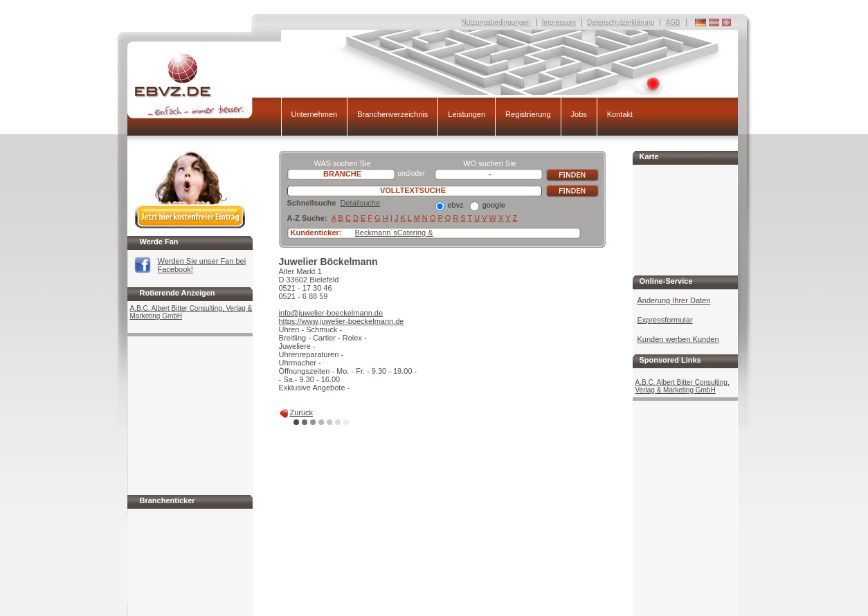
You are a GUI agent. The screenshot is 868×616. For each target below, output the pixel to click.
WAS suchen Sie (342, 163)
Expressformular (665, 320)
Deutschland (726, 22)
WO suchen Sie (489, 163)
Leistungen (467, 114)
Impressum (559, 22)
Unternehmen (315, 114)
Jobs (579, 114)
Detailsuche (360, 203)
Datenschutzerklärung (621, 22)
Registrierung (528, 114)
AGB (672, 22)
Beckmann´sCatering (391, 233)
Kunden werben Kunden (678, 339)
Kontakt (620, 114)
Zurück (302, 413)
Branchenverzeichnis (392, 114)
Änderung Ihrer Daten (674, 300)
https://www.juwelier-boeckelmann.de (342, 321)
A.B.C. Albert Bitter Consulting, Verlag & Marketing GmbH (191, 312)
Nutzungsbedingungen (496, 22)
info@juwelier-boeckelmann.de (331, 313)
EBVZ (204, 85)
